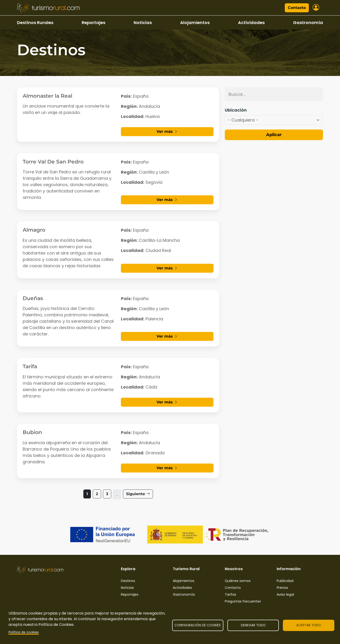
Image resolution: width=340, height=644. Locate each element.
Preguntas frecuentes (243, 601)
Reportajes (93, 23)
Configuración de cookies (198, 625)
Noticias (143, 23)
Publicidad (285, 581)
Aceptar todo (309, 625)
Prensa (282, 588)
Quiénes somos (238, 581)
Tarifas (230, 594)
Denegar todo (253, 625)
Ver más (167, 132)
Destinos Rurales (35, 23)
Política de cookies (24, 632)
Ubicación (236, 110)
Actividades (251, 23)
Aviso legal (285, 594)
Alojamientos (195, 23)
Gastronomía (308, 23)
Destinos (128, 581)
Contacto (297, 8)
